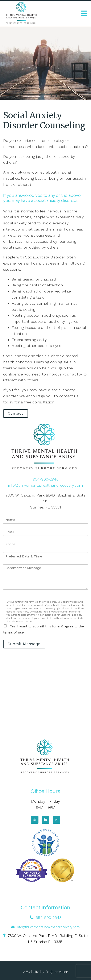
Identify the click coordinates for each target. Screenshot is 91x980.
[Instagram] (35, 820)
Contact (16, 413)
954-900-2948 (46, 479)
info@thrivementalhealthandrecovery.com (45, 485)
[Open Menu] (84, 13)
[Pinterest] (57, 820)
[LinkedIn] (46, 820)
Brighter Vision (57, 972)
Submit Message (24, 644)
